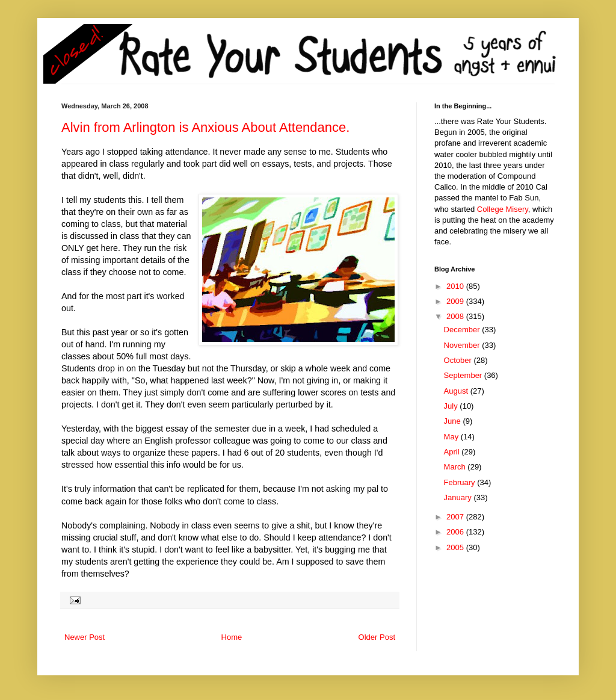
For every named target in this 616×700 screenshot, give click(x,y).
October (459, 360)
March (456, 467)
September (464, 375)
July (452, 406)
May (452, 437)
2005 (456, 547)
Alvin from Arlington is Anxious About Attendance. (205, 127)
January (459, 497)
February (461, 482)
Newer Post (85, 637)
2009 (456, 301)
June (454, 421)
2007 (456, 517)
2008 (456, 316)
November (463, 345)
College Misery (503, 209)
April (453, 452)
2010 (456, 286)
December (463, 330)
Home (232, 637)
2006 (456, 532)
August (457, 391)
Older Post (377, 637)
